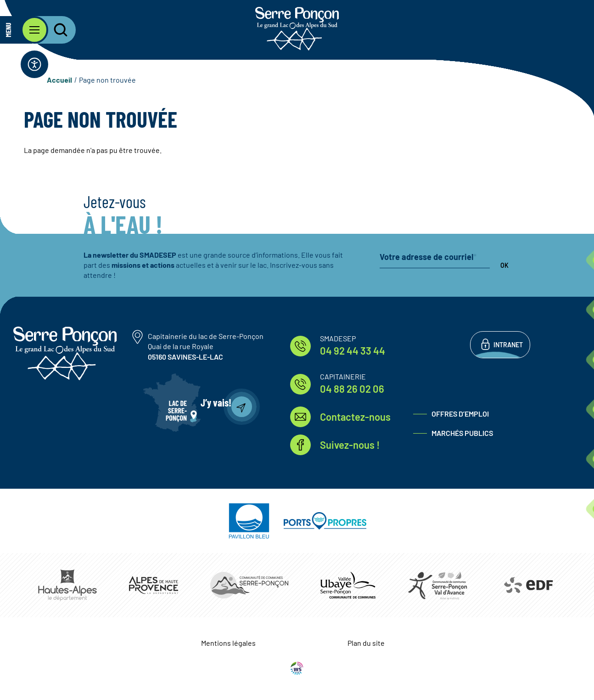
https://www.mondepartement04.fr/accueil (154, 585)
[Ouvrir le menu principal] (24, 30)
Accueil (59, 80)
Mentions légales (228, 643)
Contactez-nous (355, 417)
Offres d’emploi (460, 414)
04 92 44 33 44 (353, 350)
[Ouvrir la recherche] (55, 30)
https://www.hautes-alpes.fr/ (67, 585)
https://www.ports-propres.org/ (325, 521)
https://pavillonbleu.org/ (249, 521)
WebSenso (297, 668)
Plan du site (366, 643)
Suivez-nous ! (350, 445)
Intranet (508, 345)
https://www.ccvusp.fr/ (348, 585)
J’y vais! (216, 402)
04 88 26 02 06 (352, 389)
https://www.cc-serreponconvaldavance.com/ (437, 585)
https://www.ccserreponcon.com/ (249, 585)
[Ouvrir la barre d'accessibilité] (34, 64)
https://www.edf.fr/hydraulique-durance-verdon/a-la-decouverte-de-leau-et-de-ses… (528, 585)
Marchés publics (462, 433)
